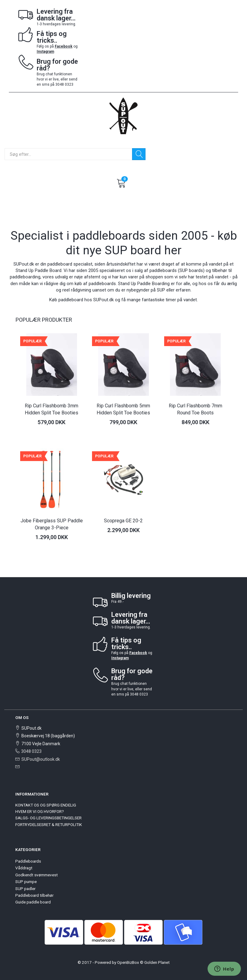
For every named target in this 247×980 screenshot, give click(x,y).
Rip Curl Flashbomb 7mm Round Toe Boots (195, 409)
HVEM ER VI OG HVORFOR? (40, 811)
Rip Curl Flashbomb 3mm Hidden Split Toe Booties (52, 409)
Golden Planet (157, 962)
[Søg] (139, 154)
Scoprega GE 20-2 (123, 521)
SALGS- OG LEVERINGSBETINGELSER (48, 818)
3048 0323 (31, 751)
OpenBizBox (128, 962)
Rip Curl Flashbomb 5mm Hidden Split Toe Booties (123, 409)
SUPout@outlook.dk (41, 759)
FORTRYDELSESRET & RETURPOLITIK (49, 824)
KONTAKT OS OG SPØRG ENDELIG (46, 805)
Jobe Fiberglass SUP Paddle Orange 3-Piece (52, 524)
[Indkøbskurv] (121, 182)
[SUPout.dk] (123, 115)
